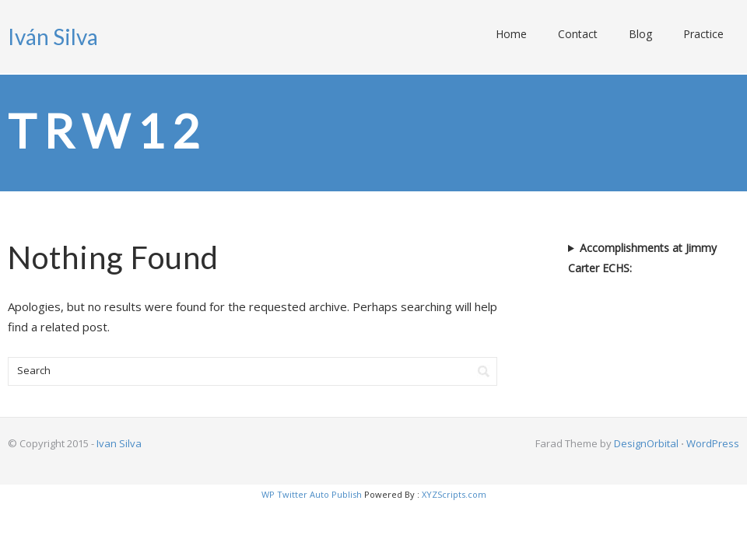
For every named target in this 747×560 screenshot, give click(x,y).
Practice (703, 34)
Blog (640, 34)
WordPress (713, 443)
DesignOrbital (646, 443)
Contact (578, 34)
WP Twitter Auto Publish (312, 494)
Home (511, 34)
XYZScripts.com (454, 494)
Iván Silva (53, 37)
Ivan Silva (119, 443)
